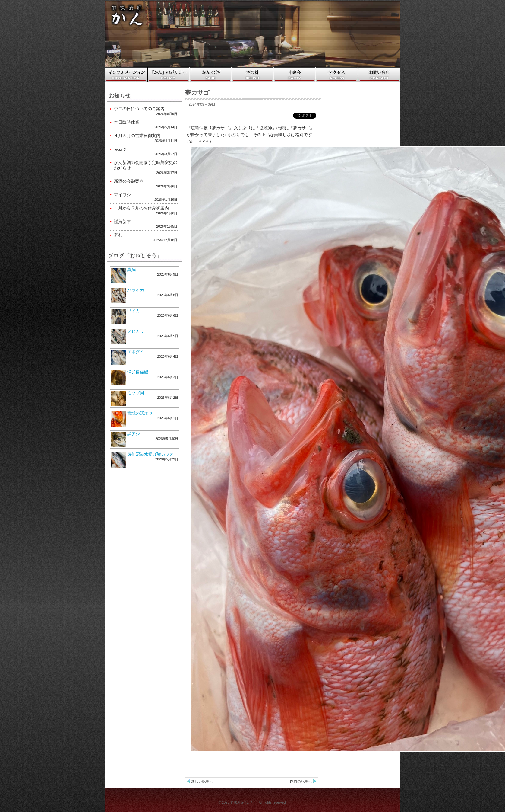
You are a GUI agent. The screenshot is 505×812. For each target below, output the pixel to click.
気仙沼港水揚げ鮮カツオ (150, 454)
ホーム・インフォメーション (126, 75)
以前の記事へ (301, 782)
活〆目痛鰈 (138, 372)
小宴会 (295, 75)
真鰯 (131, 270)
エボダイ (136, 352)
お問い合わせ (380, 75)
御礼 (118, 235)
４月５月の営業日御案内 (137, 136)
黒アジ (134, 434)
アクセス (337, 75)
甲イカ (134, 311)
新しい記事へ (202, 782)
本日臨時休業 (127, 122)
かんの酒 (211, 75)
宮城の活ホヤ (140, 413)
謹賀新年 (122, 222)
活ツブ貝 (136, 393)
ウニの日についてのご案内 (139, 109)
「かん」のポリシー (169, 75)
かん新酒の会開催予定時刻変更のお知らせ (146, 165)
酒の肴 (253, 75)
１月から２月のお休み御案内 (141, 208)
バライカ (136, 290)
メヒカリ (136, 331)
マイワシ (122, 195)
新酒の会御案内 (129, 181)
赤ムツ (120, 149)
